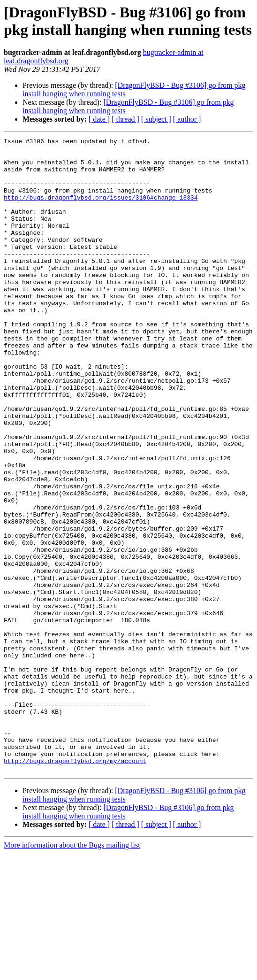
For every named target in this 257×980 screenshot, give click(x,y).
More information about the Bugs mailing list (72, 972)
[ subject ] (156, 119)
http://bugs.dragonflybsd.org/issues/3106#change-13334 (101, 210)
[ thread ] (125, 119)
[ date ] (99, 119)
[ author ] (187, 119)
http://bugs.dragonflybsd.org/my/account (75, 886)
